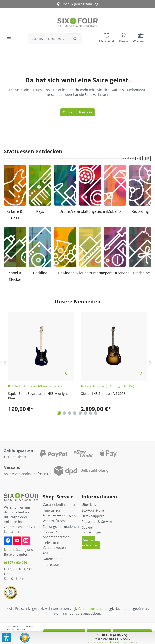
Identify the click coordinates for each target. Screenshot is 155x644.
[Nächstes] (150, 363)
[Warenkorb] (141, 39)
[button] (7, 637)
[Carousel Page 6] (85, 413)
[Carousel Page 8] (96, 413)
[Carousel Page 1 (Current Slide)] (59, 413)
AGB (46, 553)
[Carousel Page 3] (70, 413)
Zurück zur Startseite (77, 112)
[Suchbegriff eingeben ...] (48, 39)
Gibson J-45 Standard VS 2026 (103, 394)
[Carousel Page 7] (91, 413)
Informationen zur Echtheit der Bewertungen (112, 642)
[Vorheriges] (5, 363)
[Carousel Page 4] (75, 413)
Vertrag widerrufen (90, 543)
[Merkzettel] (107, 37)
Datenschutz (52, 559)
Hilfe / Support (93, 516)
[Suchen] (75, 39)
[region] (77, 363)
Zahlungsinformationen (61, 527)
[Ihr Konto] (124, 37)
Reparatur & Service (97, 522)
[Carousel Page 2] (64, 413)
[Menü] (9, 37)
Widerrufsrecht (54, 521)
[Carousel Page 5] (80, 413)
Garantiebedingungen (60, 505)
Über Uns (89, 505)
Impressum (51, 565)
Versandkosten (89, 609)
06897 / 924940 (16, 563)
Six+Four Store (93, 510)
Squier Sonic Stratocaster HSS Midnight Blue (38, 396)
